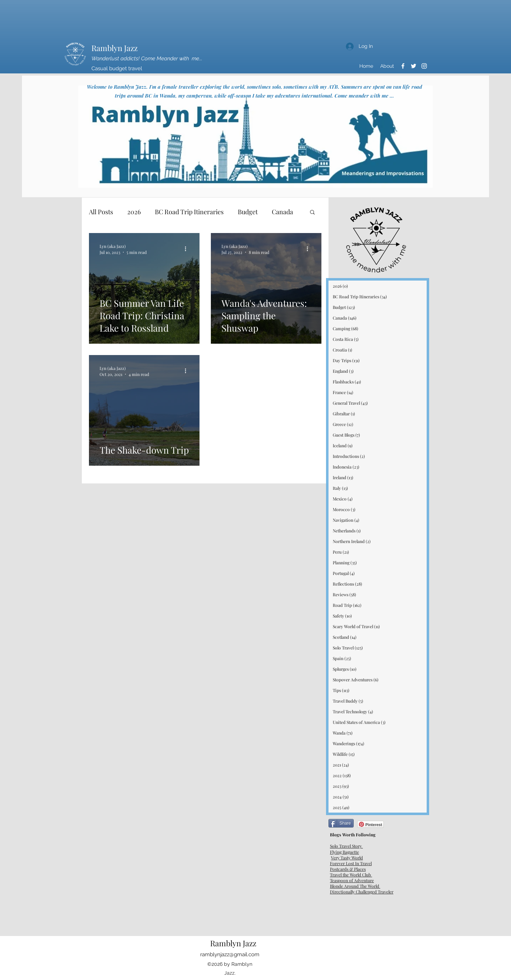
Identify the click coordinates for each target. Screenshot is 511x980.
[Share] (341, 823)
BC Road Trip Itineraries (189, 212)
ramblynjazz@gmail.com (230, 954)
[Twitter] (414, 66)
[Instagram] (424, 66)
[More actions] (188, 249)
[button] (312, 213)
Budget (248, 212)
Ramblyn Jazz (114, 48)
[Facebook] (403, 66)
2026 (134, 212)
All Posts (101, 212)
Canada (282, 212)
